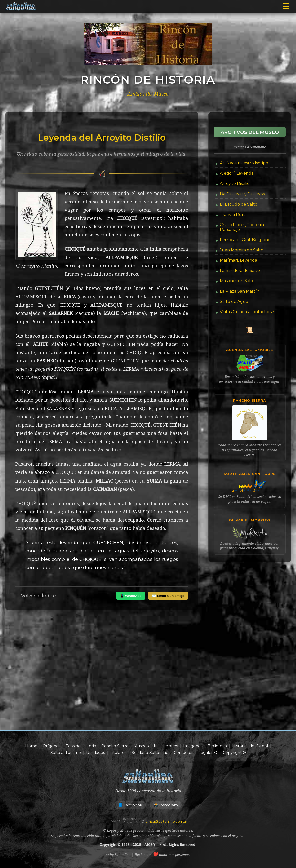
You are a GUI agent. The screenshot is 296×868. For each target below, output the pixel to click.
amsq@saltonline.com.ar (166, 822)
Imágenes (193, 746)
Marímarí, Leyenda (239, 260)
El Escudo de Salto (239, 204)
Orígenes (51, 746)
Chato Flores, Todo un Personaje (242, 227)
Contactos (183, 753)
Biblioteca (217, 746)
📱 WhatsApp (131, 596)
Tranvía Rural (233, 214)
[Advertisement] (148, 685)
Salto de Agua (234, 301)
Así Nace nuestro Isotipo (244, 163)
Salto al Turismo (66, 753)
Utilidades (96, 753)
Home (31, 746)
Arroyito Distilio (235, 184)
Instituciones (166, 746)
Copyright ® (234, 753)
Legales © (208, 753)
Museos (141, 746)
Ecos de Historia (81, 746)
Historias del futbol (250, 746)
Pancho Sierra (115, 746)
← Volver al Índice (36, 596)
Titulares (118, 753)
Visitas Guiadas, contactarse (247, 312)
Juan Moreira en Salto (242, 250)
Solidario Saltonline (150, 753)
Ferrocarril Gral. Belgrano (245, 240)
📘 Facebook (130, 805)
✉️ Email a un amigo (168, 596)
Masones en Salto (237, 281)
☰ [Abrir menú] (286, 6)
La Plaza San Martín (240, 291)
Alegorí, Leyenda (237, 173)
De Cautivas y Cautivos (242, 194)
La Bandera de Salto (240, 271)
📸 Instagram (166, 805)
